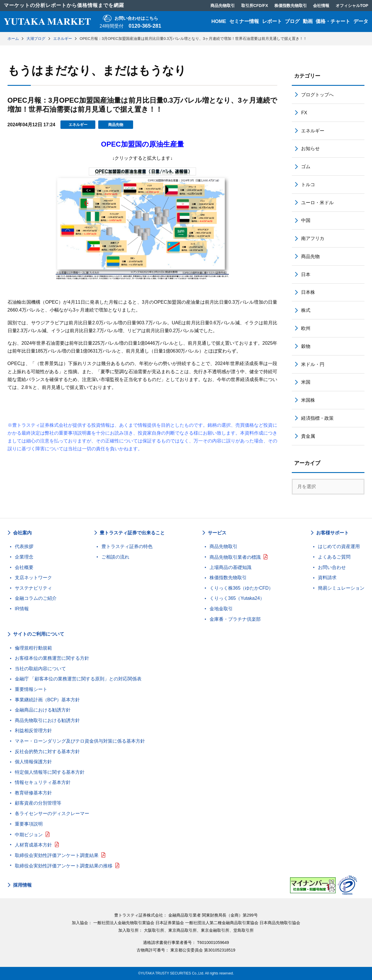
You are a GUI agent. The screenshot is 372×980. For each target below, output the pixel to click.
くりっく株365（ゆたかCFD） (242, 588)
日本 (306, 274)
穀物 (306, 346)
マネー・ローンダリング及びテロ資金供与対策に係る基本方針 (80, 741)
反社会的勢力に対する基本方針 (47, 752)
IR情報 (22, 609)
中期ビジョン (29, 835)
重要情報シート (31, 689)
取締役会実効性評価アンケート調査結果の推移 (64, 866)
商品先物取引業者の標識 (235, 557)
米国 (306, 382)
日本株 (308, 292)
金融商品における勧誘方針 (43, 710)
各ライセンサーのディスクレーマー (52, 813)
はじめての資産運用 (339, 546)
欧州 (306, 328)
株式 (306, 310)
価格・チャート (333, 21)
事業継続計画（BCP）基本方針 (48, 700)
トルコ (308, 185)
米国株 (308, 400)
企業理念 (24, 557)
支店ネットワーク (33, 578)
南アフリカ (313, 238)
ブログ (292, 21)
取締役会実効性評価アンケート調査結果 (57, 855)
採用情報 (22, 885)
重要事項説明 (29, 824)
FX (304, 113)
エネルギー (78, 125)
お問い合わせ (332, 567)
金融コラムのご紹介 (36, 598)
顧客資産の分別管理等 (38, 803)
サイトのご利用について (39, 634)
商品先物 (116, 125)
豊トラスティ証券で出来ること (132, 533)
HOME (219, 21)
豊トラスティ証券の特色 (127, 546)
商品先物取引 (223, 546)
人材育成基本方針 (33, 845)
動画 (308, 21)
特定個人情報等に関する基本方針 (50, 772)
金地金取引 (221, 609)
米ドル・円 (313, 364)
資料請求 (327, 578)
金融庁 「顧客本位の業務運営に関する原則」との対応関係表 (78, 679)
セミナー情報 (244, 21)
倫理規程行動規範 (33, 648)
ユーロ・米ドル (317, 203)
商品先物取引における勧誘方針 (47, 720)
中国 (306, 220)
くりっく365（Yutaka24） (237, 598)
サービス (217, 533)
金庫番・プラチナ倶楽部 (235, 619)
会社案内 (22, 533)
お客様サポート (332, 533)
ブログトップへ (317, 95)
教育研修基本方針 (33, 793)
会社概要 (24, 567)
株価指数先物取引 (228, 578)
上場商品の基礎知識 (230, 567)
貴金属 (308, 436)
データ (361, 21)
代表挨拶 (24, 546)
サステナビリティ (33, 588)
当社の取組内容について (40, 669)
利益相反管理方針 (33, 731)
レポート (272, 21)
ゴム (306, 167)
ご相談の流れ (115, 557)
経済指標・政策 (317, 418)
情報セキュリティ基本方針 (43, 782)
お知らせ (310, 148)
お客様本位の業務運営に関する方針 (52, 658)
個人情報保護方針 (33, 762)
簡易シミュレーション (341, 588)
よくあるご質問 (334, 557)
